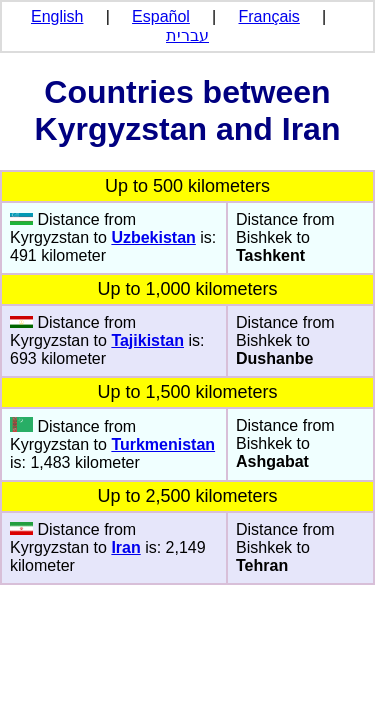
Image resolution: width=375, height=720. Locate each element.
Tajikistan (147, 340)
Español (161, 16)
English (57, 16)
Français (269, 16)
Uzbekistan (153, 237)
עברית (187, 35)
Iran (125, 547)
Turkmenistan (163, 444)
